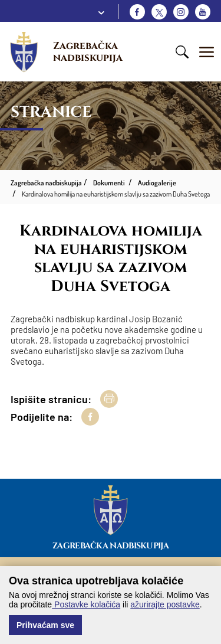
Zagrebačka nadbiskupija (88, 52)
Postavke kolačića (86, 604)
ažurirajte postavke (165, 604)
